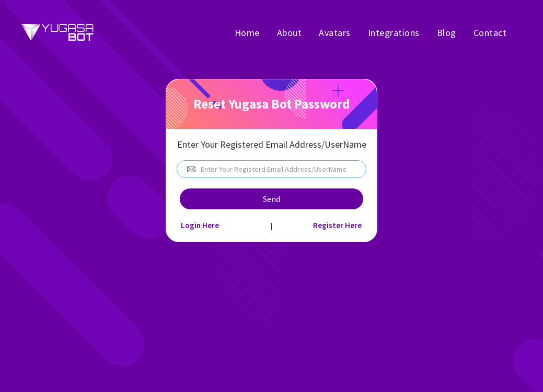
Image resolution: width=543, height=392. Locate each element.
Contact (490, 33)
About (290, 33)
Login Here (200, 225)
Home (247, 33)
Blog (447, 33)
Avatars (335, 33)
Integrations (394, 33)
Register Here (337, 225)
